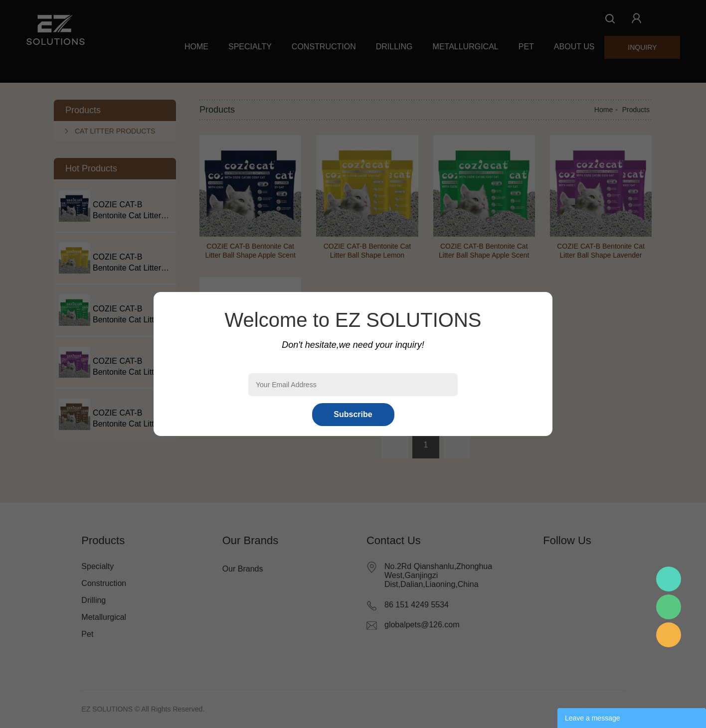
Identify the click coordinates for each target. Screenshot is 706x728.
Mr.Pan (669, 579)
